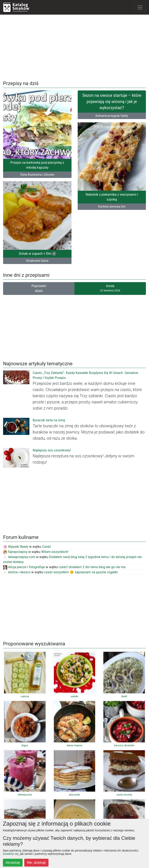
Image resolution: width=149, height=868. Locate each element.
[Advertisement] (74, 47)
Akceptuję (13, 863)
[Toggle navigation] (140, 7)
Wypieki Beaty (16, 547)
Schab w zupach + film (37, 254)
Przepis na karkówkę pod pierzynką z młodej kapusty (37, 165)
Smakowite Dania (37, 261)
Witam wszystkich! (55, 552)
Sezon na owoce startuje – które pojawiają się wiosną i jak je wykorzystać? (112, 102)
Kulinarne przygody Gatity (112, 116)
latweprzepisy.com (19, 557)
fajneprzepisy (15, 552)
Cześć (47, 547)
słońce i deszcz (17, 572)
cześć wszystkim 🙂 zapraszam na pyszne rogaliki (81, 572)
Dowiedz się (11, 854)
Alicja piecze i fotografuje (24, 567)
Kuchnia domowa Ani (112, 207)
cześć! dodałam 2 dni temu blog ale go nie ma (92, 567)
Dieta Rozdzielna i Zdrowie (37, 175)
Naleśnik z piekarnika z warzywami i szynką (112, 197)
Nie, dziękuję (36, 863)
